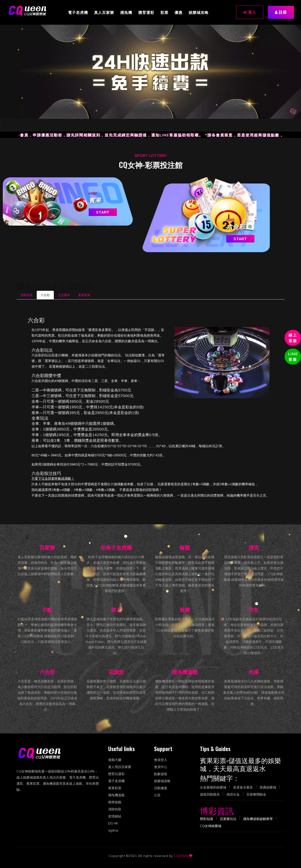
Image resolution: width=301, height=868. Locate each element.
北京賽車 (64, 295)
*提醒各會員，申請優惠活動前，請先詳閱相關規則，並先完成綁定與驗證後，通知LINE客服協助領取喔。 (108, 135)
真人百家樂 (104, 12)
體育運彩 (146, 12)
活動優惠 (161, 788)
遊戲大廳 (115, 760)
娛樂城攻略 (199, 12)
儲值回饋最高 (210, 794)
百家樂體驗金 (256, 794)
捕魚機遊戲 (116, 795)
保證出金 (233, 794)
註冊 (281, 12)
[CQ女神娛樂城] (28, 11)
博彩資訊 (217, 810)
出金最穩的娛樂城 (213, 787)
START (103, 212)
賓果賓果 (84, 295)
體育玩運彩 (116, 774)
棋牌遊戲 (115, 802)
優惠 (178, 12)
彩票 (164, 12)
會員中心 (161, 767)
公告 (157, 795)
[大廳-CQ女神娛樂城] (211, 826)
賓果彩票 (115, 788)
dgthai (113, 830)
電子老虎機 (78, 12)
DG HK (113, 823)
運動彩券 (27, 295)
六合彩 (45, 295)
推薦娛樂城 (268, 787)
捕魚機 (126, 12)
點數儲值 (161, 774)
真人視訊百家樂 (120, 767)
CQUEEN (181, 856)
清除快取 (115, 809)
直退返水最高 (243, 787)
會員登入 (161, 760)
